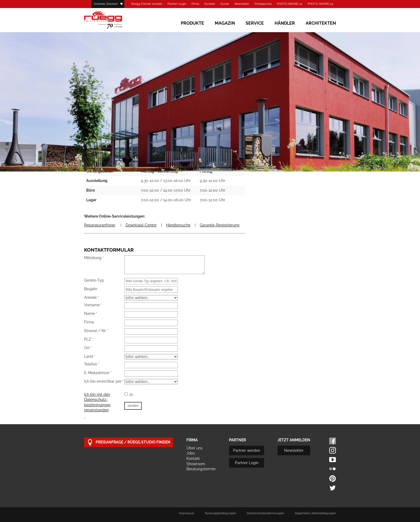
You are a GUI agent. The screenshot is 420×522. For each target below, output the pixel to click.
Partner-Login (177, 4)
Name (91, 314)
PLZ (89, 339)
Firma (195, 4)
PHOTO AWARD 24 (320, 4)
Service (255, 23)
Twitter (333, 488)
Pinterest (333, 478)
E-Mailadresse (98, 373)
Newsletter (242, 4)
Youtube (333, 460)
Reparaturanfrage (100, 225)
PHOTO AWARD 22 (290, 4)
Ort (88, 348)
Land (90, 356)
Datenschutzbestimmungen (265, 513)
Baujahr (91, 289)
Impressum (187, 513)
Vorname (93, 305)
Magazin (225, 23)
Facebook (333, 441)
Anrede (92, 297)
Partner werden (247, 450)
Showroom (196, 464)
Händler (285, 23)
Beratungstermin (201, 469)
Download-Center (141, 225)
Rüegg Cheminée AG (111, 20)
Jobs (191, 453)
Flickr (333, 469)
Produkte (192, 23)
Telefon (92, 364)
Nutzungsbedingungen (220, 513)
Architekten (321, 23)
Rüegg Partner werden (147, 4)
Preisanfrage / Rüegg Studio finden (129, 443)
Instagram (333, 450)
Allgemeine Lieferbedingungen (315, 513)
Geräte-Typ (94, 280)
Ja (129, 394)
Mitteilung (94, 258)
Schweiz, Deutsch (106, 4)
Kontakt (210, 4)
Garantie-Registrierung (220, 225)
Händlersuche (178, 225)
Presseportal (263, 4)
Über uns (194, 448)
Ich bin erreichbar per (104, 381)
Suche (225, 4)
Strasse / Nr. (96, 331)
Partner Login (247, 463)
